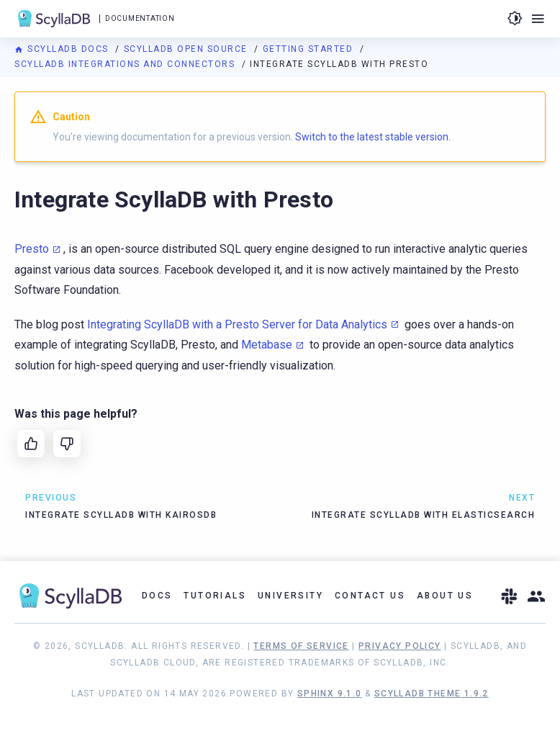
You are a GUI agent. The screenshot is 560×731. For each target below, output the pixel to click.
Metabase (267, 345)
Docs (157, 596)
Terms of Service (301, 646)
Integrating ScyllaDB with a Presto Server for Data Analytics (237, 324)
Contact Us (370, 596)
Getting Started (310, 49)
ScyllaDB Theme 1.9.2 (432, 694)
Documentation (140, 18)
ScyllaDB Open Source (188, 49)
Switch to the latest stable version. (373, 137)
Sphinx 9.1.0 (330, 694)
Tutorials (215, 596)
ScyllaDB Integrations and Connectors (126, 64)
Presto (32, 249)
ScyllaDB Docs (63, 49)
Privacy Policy (400, 646)
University (290, 596)
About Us (445, 596)
